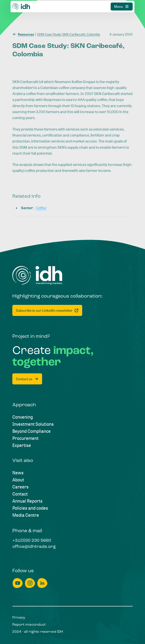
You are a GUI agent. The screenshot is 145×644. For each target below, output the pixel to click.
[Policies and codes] (30, 508)
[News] (18, 473)
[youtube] (18, 583)
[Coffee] (41, 208)
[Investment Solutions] (33, 424)
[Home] (37, 275)
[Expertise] (22, 445)
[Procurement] (25, 438)
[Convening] (23, 417)
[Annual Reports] (27, 501)
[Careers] (20, 487)
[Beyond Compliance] (32, 431)
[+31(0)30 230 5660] (32, 541)
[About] (18, 480)
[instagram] (30, 583)
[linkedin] (42, 583)
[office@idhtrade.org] (34, 547)
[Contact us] (27, 379)
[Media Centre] (26, 515)
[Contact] (20, 494)
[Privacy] (19, 618)
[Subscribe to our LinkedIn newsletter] (47, 310)
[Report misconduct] (29, 625)
